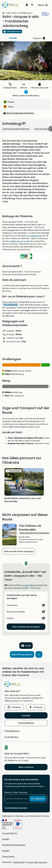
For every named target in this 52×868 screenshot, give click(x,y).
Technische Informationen (16, 129)
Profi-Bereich (12, 737)
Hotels (10, 618)
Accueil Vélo (27, 585)
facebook (38, 707)
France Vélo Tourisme (37, 862)
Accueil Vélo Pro (10, 833)
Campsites (12, 605)
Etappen (39, 38)
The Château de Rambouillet (30, 528)
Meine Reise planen (22, 654)
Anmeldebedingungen (16, 808)
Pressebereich (12, 731)
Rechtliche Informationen (14, 845)
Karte (28, 646)
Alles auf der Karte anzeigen (19, 551)
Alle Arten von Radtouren (19, 13)
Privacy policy (8, 856)
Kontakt (26, 715)
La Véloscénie (34, 236)
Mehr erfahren (26, 767)
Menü (41, 5)
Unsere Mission (26, 723)
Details (13, 38)
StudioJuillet (19, 862)
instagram (16, 707)
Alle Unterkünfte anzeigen (26, 627)
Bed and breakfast (16, 612)
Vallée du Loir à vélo (20, 241)
